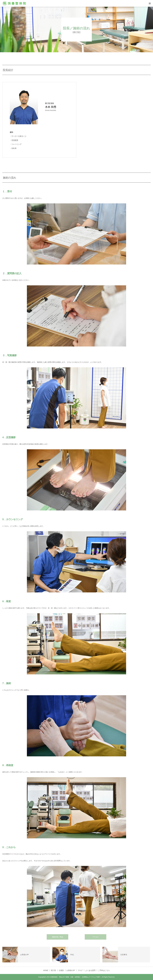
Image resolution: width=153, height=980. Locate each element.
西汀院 (53, 970)
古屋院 (61, 970)
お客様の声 (71, 970)
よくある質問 (90, 970)
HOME (46, 970)
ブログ (80, 970)
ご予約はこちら (104, 970)
